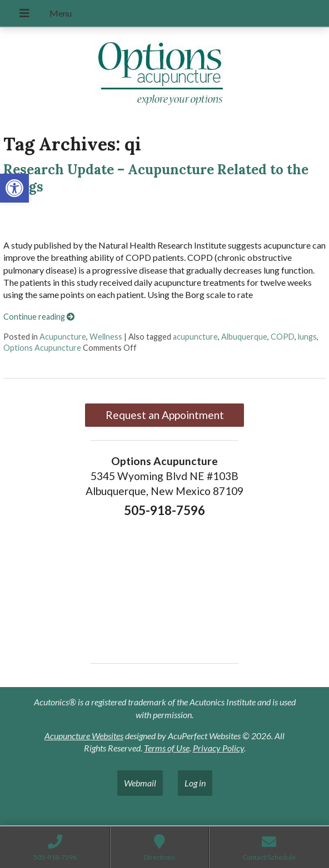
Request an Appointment (165, 415)
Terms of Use (167, 748)
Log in (195, 783)
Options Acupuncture (42, 348)
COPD (283, 337)
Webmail (140, 783)
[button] (14, 188)
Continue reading (39, 317)
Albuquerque (244, 337)
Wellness (106, 337)
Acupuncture (63, 337)
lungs (307, 337)
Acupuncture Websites (84, 736)
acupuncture (195, 337)
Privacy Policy (218, 748)
